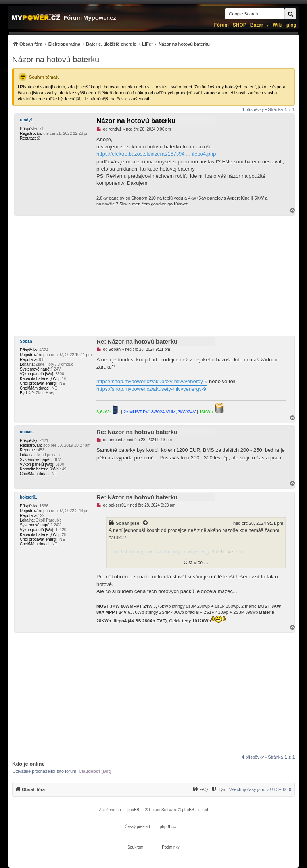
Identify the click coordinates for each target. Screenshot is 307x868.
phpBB (133, 810)
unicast (27, 432)
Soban (26, 341)
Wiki (278, 25)
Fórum (221, 25)
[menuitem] (111, 44)
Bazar (257, 25)
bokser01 (29, 497)
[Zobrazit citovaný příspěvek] (146, 523)
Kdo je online (29, 764)
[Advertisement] (153, 275)
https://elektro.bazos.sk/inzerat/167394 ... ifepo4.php (156, 154)
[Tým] (218, 789)
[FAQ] (200, 789)
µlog (291, 25)
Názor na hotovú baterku (56, 60)
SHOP (240, 25)
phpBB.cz (168, 827)
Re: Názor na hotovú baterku (137, 341)
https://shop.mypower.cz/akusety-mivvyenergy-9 (151, 389)
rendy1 (26, 120)
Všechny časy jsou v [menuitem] (261, 789)
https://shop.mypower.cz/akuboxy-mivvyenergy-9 (152, 381)
